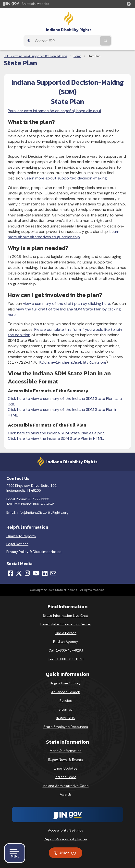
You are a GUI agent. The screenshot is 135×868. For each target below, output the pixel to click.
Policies (66, 701)
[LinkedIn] (45, 573)
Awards (66, 794)
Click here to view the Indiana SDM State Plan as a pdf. (56, 433)
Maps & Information (66, 751)
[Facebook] (10, 573)
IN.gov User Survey (66, 683)
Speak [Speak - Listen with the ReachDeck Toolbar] (65, 853)
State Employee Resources (66, 727)
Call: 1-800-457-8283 (66, 650)
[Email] (53, 573)
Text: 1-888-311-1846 (66, 659)
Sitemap (66, 709)
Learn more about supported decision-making (66, 178)
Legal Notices (17, 544)
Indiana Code (66, 777)
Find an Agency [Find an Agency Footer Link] (66, 642)
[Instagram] (27, 573)
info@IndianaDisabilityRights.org (43, 512)
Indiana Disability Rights (69, 30)
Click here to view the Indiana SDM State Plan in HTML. (56, 438)
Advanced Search (66, 692)
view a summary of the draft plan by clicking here (67, 303)
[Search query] (66, 41)
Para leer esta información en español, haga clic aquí (55, 111)
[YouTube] (36, 573)
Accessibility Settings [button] (66, 830)
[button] (130, 4)
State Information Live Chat (66, 616)
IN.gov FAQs (66, 718)
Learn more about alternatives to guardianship (64, 234)
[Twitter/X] (19, 573)
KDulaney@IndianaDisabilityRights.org (73, 362)
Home (77, 56)
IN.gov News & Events (66, 760)
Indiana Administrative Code (66, 786)
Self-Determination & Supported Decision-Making (35, 56)
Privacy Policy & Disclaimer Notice (34, 552)
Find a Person (66, 633)
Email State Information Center (66, 624)
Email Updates (66, 768)
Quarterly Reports (21, 536)
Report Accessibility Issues (66, 839)
